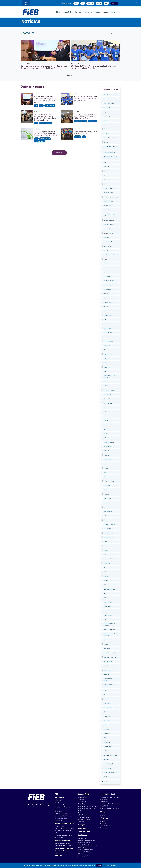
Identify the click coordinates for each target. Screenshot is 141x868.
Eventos (105, 12)
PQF (105, 620)
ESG (105, 350)
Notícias (97, 12)
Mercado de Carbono (109, 533)
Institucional (107, 477)
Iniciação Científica (108, 460)
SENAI (99, 3)
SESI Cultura (107, 716)
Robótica (106, 666)
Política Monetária (108, 611)
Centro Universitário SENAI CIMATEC (110, 157)
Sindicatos (87, 12)
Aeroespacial (107, 99)
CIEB (76, 3)
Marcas (105, 520)
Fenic (105, 372)
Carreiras (106, 142)
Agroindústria (107, 108)
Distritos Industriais (108, 285)
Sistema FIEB (67, 12)
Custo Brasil (107, 272)
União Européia (107, 768)
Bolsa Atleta (107, 116)
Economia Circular (108, 302)
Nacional (106, 572)
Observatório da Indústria (110, 589)
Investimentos (107, 498)
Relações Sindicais (83, 838)
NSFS (105, 585)
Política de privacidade (110, 865)
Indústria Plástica (108, 447)
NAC (105, 568)
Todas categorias (108, 782)
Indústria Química (108, 451)
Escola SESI (107, 346)
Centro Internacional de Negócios (64, 829)
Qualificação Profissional (110, 657)
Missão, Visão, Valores (61, 805)
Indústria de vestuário (109, 442)
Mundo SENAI (107, 563)
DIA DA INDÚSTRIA (109, 281)
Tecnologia (106, 760)
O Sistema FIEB (82, 797)
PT (139, 2)
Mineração (106, 550)
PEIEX (105, 598)
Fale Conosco (104, 828)
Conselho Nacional (108, 233)
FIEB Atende (81, 854)
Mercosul (106, 542)
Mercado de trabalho (109, 537)
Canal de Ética (84, 832)
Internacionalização (108, 490)
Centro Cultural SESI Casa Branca (110, 147)
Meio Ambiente (107, 529)
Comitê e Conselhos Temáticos (64, 846)
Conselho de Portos (108, 225)
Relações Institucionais (63, 840)
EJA (105, 324)
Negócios (106, 576)
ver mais (59, 153)
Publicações (58, 820)
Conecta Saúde (107, 206)
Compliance (81, 800)
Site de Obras (81, 804)
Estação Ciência (107, 354)
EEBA (105, 320)
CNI (104, 184)
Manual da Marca (82, 813)
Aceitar (99, 865)
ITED (105, 503)
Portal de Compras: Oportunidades (87, 806)
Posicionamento (108, 615)
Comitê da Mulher (108, 193)
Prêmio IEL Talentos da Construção (109, 635)
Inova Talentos (107, 464)
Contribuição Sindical (109, 794)
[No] (139, 865)
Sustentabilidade (108, 747)
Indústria (106, 434)
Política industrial (108, 607)
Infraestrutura (107, 455)
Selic (105, 690)
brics (105, 125)
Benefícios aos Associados (85, 849)
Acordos (106, 95)
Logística (106, 516)
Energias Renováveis (109, 341)
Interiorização (107, 485)
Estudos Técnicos (60, 826)
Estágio (105, 359)
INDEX (105, 429)
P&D (105, 594)
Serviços (78, 12)
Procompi (106, 644)
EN (136, 2)
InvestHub (106, 494)
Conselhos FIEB (108, 242)
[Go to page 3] (72, 75)
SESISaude (106, 721)
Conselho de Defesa (109, 220)
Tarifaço (105, 751)
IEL (83, 3)
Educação (106, 307)
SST (105, 738)
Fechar (26, 3)
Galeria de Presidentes (61, 814)
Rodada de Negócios (109, 670)
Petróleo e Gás (107, 602)
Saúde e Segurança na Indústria (109, 679)
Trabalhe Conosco (105, 826)
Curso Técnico (107, 268)
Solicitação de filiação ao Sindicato (87, 845)
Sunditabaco (107, 742)
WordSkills (106, 777)
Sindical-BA (106, 725)
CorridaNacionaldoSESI (109, 255)
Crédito (105, 259)
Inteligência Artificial (109, 481)
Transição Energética (109, 764)
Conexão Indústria (108, 210)
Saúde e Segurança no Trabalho (109, 685)
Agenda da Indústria (109, 103)
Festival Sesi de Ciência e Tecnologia (110, 377)
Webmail (114, 3)
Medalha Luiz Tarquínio (109, 524)
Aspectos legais (105, 802)
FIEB (57, 12)
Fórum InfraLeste (108, 399)
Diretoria (57, 803)
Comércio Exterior (108, 188)
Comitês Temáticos (108, 201)
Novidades (106, 581)
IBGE (105, 408)
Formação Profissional (109, 390)
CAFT (105, 129)
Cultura (105, 263)
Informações (104, 799)
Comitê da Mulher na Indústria (111, 197)
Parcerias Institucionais (84, 856)
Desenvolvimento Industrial (65, 823)
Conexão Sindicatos (83, 852)
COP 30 (106, 250)
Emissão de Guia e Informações (109, 808)
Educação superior (108, 315)
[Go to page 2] (70, 75)
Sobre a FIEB (59, 800)
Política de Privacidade (84, 815)
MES (105, 546)
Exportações (107, 367)
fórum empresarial (108, 395)
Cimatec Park (107, 171)
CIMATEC (90, 3)
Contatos (113, 12)
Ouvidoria (82, 828)
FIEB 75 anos (107, 386)
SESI (106, 3)
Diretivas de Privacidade (84, 817)
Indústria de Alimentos (109, 438)
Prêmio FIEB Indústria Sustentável (109, 624)
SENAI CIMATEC (108, 708)
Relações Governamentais (62, 843)
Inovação (106, 468)
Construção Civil (108, 246)
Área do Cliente (82, 802)
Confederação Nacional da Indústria (110, 215)
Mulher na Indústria (108, 559)
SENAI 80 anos (107, 703)
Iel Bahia (106, 421)
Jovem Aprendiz (108, 511)
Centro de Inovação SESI (110, 152)
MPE (105, 555)
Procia (105, 640)
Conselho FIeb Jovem (109, 229)
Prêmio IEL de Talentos (109, 630)
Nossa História (59, 811)
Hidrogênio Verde (108, 403)
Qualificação (107, 648)
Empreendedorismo (108, 328)
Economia (106, 294)
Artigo (105, 112)
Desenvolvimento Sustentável (63, 835)
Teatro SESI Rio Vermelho (110, 755)
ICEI (105, 412)
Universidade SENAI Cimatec (111, 773)
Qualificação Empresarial (110, 653)
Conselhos (106, 237)
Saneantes (106, 674)
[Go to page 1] (68, 75)
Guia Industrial (59, 837)
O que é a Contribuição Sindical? (110, 797)
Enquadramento (82, 847)
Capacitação (106, 133)
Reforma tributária (108, 661)
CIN (104, 175)
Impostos (106, 425)
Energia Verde (107, 337)
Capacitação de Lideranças (110, 138)
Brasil (105, 121)
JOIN (105, 507)
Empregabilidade (108, 333)
